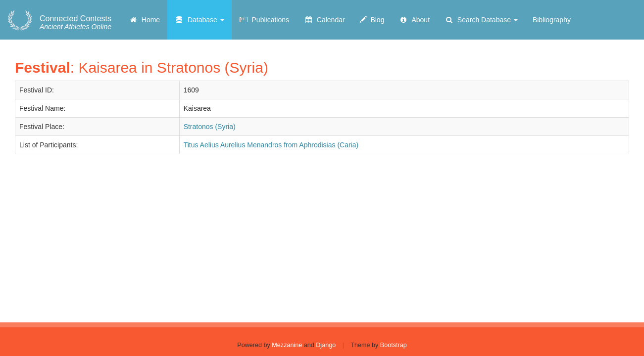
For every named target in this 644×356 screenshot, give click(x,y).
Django (326, 345)
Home (144, 20)
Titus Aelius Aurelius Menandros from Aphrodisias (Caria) (271, 145)
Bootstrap (394, 345)
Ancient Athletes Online (75, 23)
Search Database (481, 20)
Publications (264, 20)
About (414, 20)
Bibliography (552, 20)
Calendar (324, 20)
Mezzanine (287, 345)
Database (199, 20)
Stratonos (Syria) (210, 127)
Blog (372, 20)
